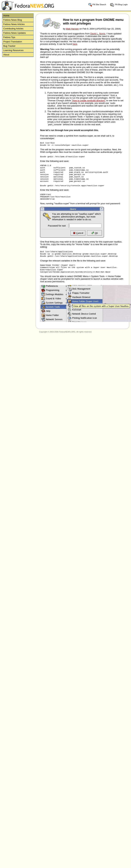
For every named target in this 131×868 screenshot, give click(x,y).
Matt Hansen (72, 29)
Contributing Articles (13, 29)
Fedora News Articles (14, 24)
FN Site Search (97, 5)
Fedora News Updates (15, 33)
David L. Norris (98, 34)
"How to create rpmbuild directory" (89, 100)
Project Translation (13, 42)
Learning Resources (13, 50)
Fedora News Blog (13, 20)
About (6, 55)
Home (6, 16)
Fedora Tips (9, 37)
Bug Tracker (9, 46)
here (75, 44)
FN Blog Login (119, 5)
